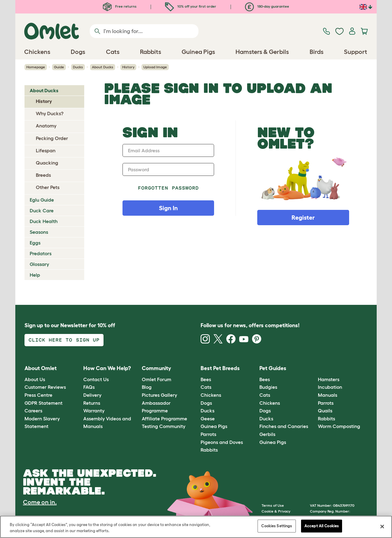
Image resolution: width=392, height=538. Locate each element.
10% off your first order (191, 6)
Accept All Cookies (322, 526)
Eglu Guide (42, 200)
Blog (147, 387)
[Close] (382, 526)
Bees (206, 379)
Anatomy (46, 126)
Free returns (120, 6)
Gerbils (267, 434)
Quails (325, 411)
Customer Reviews (45, 387)
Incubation (330, 387)
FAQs (89, 387)
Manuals (328, 395)
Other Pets (48, 187)
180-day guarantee (267, 6)
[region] (196, 527)
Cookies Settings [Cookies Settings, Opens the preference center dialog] (277, 526)
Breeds (43, 175)
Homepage (36, 67)
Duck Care (42, 210)
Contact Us (96, 379)
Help (35, 275)
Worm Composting (339, 426)
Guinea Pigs (214, 426)
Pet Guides (273, 368)
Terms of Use (273, 505)
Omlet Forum (156, 379)
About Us (35, 379)
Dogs (206, 403)
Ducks (78, 67)
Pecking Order (52, 138)
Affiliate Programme (164, 419)
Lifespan (46, 150)
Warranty (94, 411)
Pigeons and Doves (222, 442)
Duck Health (44, 221)
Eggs (35, 243)
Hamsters (329, 379)
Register (303, 218)
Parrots (208, 434)
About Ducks (103, 67)
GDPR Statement (43, 403)
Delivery (92, 395)
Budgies (268, 387)
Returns (92, 403)
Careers (33, 411)
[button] (313, 369)
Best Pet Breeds (220, 368)
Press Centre (38, 395)
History (128, 67)
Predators (41, 253)
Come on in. (40, 502)
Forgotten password (168, 188)
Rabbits (209, 450)
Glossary (39, 264)
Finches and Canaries (284, 426)
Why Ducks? (50, 113)
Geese (208, 419)
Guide (59, 67)
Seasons (39, 232)
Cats (206, 387)
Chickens (211, 395)
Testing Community (164, 426)
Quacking (47, 163)
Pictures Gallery (159, 395)
